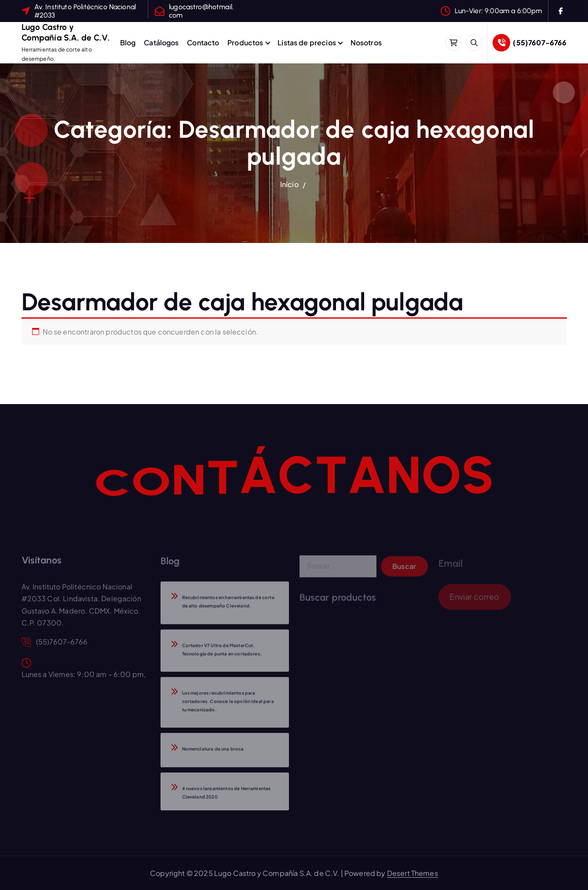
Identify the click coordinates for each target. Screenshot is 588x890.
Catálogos (161, 42)
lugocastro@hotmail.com (201, 11)
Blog (128, 42)
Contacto (203, 42)
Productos (245, 42)
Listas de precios (307, 42)
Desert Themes (413, 873)
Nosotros (366, 42)
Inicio (289, 184)
